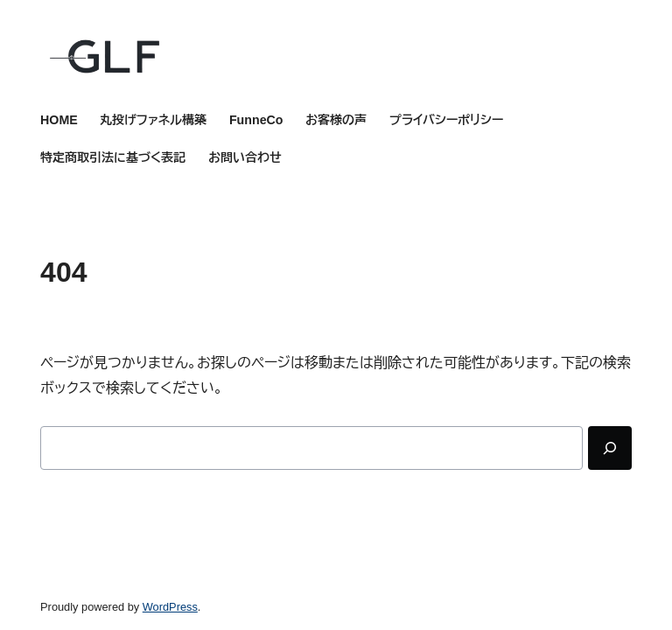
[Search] (610, 448)
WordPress (170, 607)
